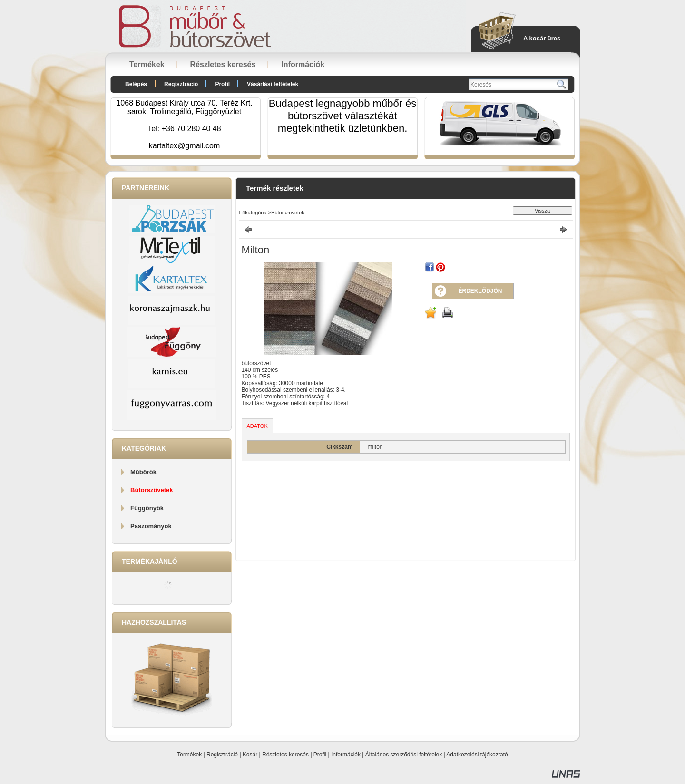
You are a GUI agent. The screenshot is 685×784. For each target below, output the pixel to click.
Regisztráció (222, 755)
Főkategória (253, 213)
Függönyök (147, 508)
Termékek (189, 755)
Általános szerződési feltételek (404, 755)
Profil (320, 755)
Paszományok (151, 526)
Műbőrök (143, 472)
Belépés (136, 84)
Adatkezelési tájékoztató (477, 755)
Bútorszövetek (152, 490)
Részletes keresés (285, 755)
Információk (346, 755)
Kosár (250, 755)
